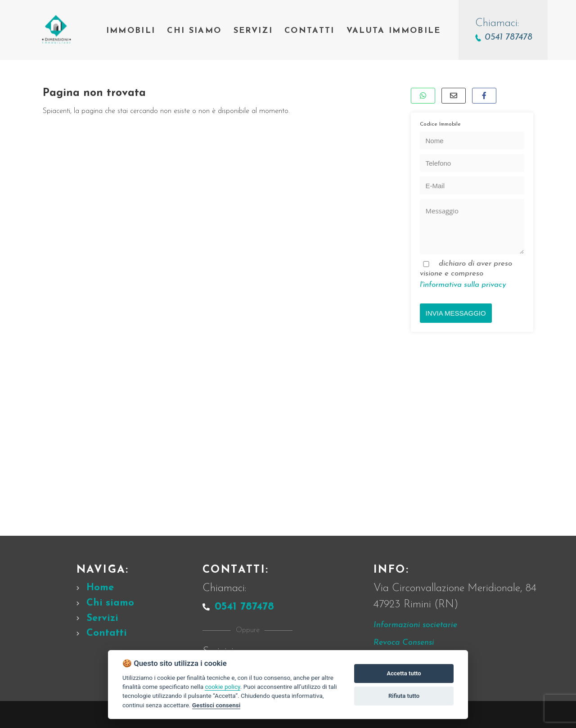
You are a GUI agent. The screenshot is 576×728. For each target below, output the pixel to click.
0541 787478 (238, 607)
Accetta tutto (404, 673)
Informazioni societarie (415, 625)
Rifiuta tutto (404, 696)
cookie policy (222, 687)
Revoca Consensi (404, 643)
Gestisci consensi (216, 705)
